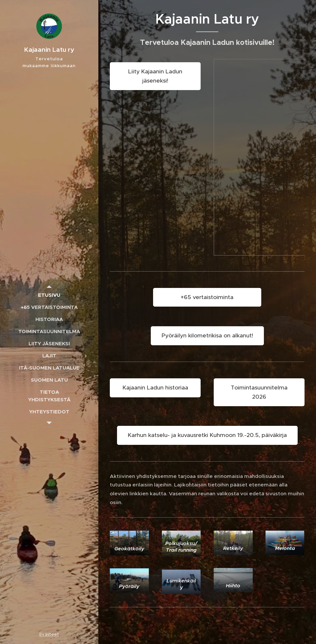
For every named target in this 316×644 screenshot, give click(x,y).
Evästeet (49, 634)
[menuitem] (49, 295)
